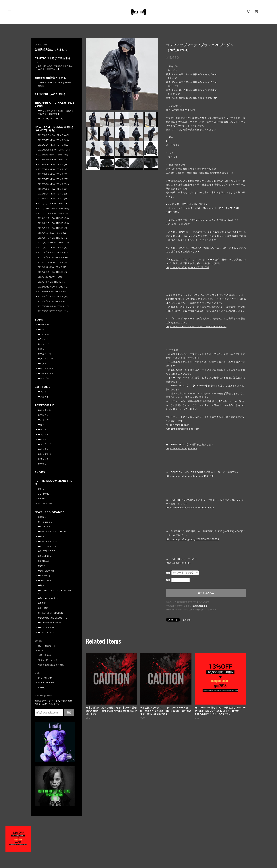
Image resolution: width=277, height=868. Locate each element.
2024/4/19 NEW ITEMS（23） (54, 252)
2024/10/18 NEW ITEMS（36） (54, 213)
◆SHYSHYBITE (47, 551)
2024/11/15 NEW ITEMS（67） (54, 209)
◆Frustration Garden (50, 623)
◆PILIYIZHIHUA (47, 546)
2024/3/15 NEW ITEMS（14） (54, 262)
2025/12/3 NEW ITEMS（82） (54, 155)
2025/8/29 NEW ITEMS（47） (54, 169)
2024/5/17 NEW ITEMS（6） (53, 248)
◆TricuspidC (45, 522)
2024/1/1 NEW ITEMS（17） (53, 282)
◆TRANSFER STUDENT (51, 613)
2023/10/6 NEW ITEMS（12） (53, 311)
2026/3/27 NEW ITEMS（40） (54, 140)
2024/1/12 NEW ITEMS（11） (53, 277)
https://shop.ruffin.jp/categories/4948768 (190, 476)
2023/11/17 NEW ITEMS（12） (54, 296)
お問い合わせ (45, 655)
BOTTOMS (43, 387)
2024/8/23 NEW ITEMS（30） (54, 223)
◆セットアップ (46, 369)
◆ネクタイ (43, 435)
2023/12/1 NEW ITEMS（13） (53, 292)
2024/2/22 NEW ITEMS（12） (54, 272)
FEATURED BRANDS (50, 512)
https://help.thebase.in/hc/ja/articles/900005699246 (196, 327)
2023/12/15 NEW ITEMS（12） (54, 287)
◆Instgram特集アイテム (51, 78)
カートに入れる (206, 593)
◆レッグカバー (46, 454)
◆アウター (43, 334)
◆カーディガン (46, 373)
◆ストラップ (44, 444)
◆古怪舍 (42, 517)
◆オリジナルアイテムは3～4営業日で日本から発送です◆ (56, 112)
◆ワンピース (44, 378)
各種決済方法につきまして (51, 50)
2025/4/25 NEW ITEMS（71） (54, 189)
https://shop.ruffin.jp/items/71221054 (188, 267)
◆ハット (42, 430)
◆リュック (43, 459)
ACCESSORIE (44, 405)
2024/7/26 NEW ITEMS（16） (54, 228)
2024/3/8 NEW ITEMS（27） (53, 267)
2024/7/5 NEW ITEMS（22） (53, 233)
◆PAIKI (42, 603)
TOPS (39, 320)
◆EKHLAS (44, 561)
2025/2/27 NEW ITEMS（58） (54, 199)
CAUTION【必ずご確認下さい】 (53, 60)
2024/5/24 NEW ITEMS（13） (54, 243)
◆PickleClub (45, 556)
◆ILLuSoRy (44, 576)
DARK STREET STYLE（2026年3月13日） (55, 84)
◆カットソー (44, 344)
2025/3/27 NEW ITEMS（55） (54, 194)
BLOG (41, 651)
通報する (187, 620)
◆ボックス (43, 449)
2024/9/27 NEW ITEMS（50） (54, 218)
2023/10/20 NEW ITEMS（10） (54, 306)
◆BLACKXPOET (47, 628)
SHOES (40, 472)
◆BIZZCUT (44, 537)
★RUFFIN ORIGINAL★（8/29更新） (54, 104)
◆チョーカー (44, 420)
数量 (168, 580)
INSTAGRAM (45, 678)
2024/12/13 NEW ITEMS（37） (54, 204)
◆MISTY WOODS (47, 541)
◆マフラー (43, 464)
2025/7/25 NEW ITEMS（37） (54, 174)
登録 (69, 713)
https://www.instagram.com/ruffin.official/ (190, 508)
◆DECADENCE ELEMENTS (53, 618)
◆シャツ (42, 329)
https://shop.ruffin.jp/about (182, 449)
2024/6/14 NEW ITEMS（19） (54, 238)
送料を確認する (200, 606)
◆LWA (42, 566)
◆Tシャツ (43, 339)
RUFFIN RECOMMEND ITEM (53, 483)
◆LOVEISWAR (46, 571)
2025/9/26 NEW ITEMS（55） (54, 165)
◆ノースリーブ (46, 359)
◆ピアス (42, 425)
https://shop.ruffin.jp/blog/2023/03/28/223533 (192, 539)
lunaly (42, 687)
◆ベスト (42, 364)
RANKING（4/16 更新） (51, 94)
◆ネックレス (44, 410)
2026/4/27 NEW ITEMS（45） (54, 135)
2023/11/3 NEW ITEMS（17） (53, 301)
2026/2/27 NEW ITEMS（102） (54, 145)
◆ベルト (42, 439)
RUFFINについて (47, 646)
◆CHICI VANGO (47, 632)
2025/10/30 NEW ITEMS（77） (54, 160)
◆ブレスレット (46, 415)
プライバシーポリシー (49, 660)
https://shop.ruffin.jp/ (178, 563)
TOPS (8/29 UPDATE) (51, 119)
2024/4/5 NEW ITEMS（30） (53, 257)
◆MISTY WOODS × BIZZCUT (54, 532)
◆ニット (42, 349)
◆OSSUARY (45, 580)
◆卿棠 (41, 585)
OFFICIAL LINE (46, 683)
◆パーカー (43, 325)
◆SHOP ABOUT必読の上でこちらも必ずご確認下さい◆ (56, 68)
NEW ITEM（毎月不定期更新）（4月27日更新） (55, 129)
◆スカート (43, 397)
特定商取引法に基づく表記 (51, 665)
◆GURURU (44, 608)
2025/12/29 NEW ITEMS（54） (54, 150)
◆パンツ (42, 392)
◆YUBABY (44, 527)
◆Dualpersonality (48, 598)
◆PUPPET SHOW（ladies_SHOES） (56, 592)
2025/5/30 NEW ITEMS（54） (54, 184)
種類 (168, 573)
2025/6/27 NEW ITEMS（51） (54, 179)
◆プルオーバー (46, 354)
